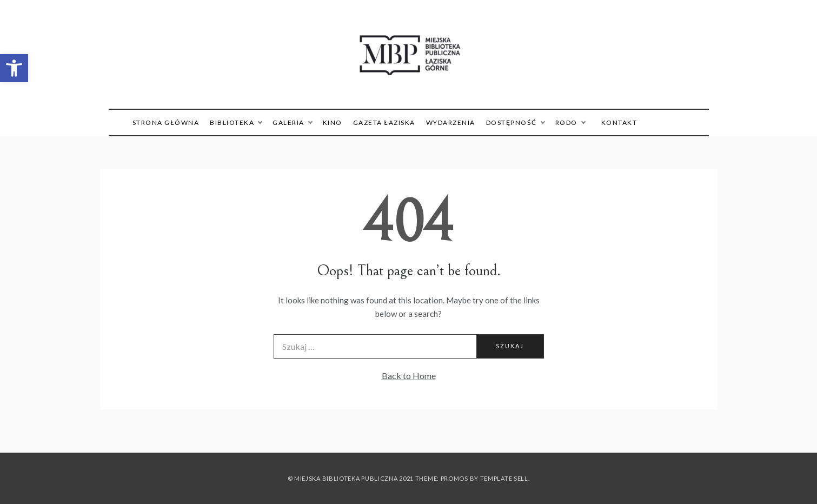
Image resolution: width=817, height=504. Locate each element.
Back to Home (409, 376)
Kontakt (619, 122)
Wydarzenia (451, 122)
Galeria (292, 122)
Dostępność (515, 122)
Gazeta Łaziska (384, 122)
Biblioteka (236, 122)
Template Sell (504, 478)
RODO (570, 122)
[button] (14, 68)
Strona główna (166, 122)
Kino (333, 122)
